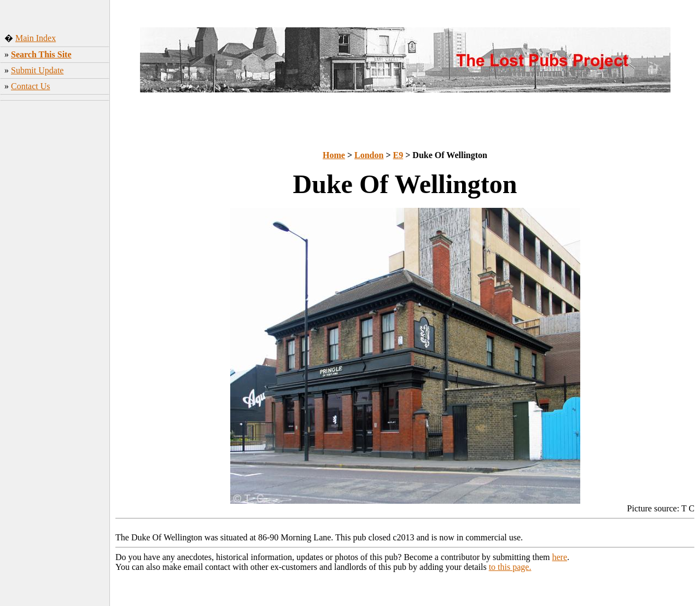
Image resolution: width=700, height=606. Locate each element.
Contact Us (31, 86)
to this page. (510, 567)
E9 (398, 155)
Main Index (36, 38)
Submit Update (37, 70)
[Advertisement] (55, 276)
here (560, 557)
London (369, 155)
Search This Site (41, 54)
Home (334, 155)
